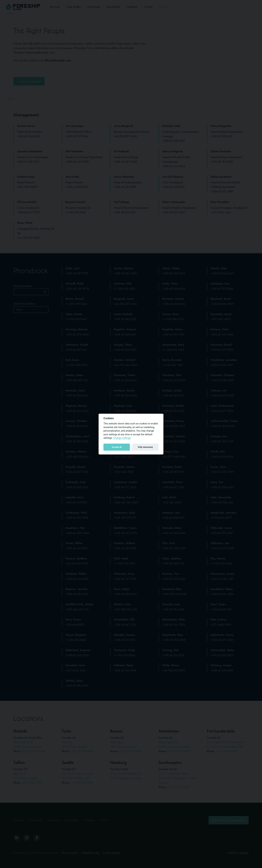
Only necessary (145, 447)
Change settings (122, 438)
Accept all (117, 447)
